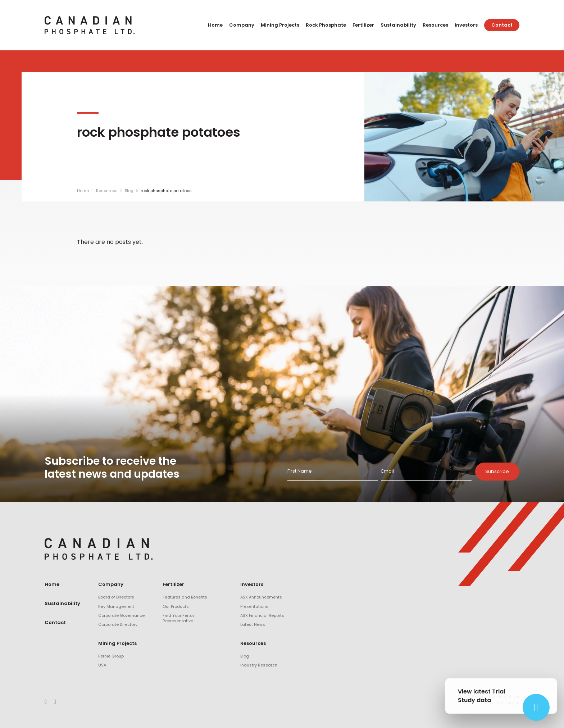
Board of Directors (116, 597)
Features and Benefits (185, 597)
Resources (435, 25)
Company (242, 25)
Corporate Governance (121, 615)
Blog (245, 656)
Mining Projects (280, 25)
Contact (502, 25)
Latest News (253, 624)
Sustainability (398, 25)
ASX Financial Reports (262, 615)
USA (102, 665)
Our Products (176, 606)
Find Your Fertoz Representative (179, 618)
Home (215, 25)
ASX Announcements (261, 597)
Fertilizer (363, 25)
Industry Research (259, 665)
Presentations (254, 606)
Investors (466, 25)
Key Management (116, 606)
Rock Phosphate (326, 25)
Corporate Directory (118, 624)
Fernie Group (111, 656)
